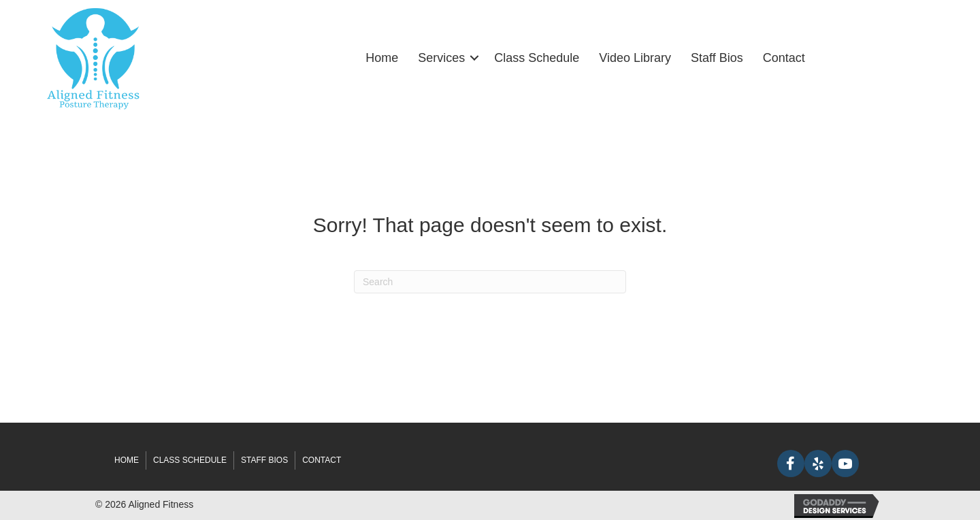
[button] (474, 58)
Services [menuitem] (441, 58)
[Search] (490, 282)
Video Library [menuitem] (635, 58)
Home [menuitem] (382, 58)
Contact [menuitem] (784, 58)
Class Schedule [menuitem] (537, 58)
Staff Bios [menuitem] (717, 58)
